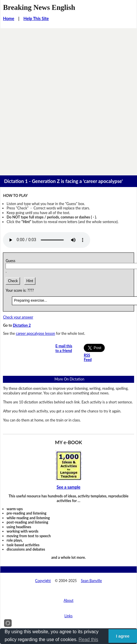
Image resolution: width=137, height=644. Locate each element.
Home (9, 18)
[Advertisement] (68, 100)
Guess (11, 261)
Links (69, 616)
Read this (88, 639)
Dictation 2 (22, 325)
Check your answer (18, 317)
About (69, 601)
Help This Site (36, 18)
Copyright (43, 581)
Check (13, 281)
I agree (123, 636)
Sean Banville (91, 581)
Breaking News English (39, 7)
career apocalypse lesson (35, 333)
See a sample (69, 487)
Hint (30, 281)
